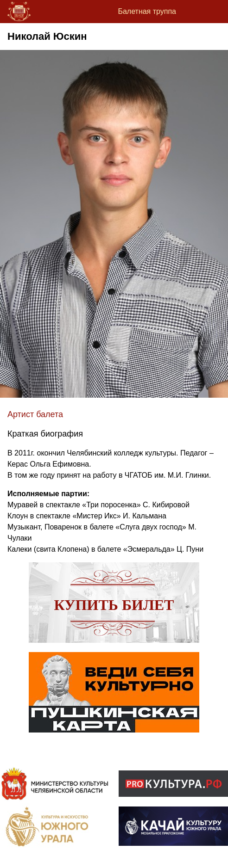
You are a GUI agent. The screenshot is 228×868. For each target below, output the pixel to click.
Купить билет (114, 605)
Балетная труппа (147, 11)
